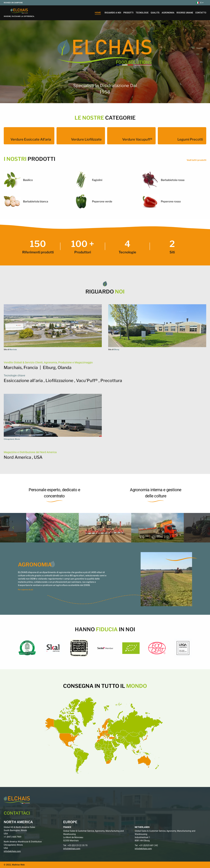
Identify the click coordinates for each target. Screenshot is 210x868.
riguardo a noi (113, 13)
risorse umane (185, 13)
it (200, 3)
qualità (155, 13)
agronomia (168, 13)
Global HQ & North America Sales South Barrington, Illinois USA (19, 830)
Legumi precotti (190, 139)
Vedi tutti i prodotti (196, 160)
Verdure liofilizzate (86, 139)
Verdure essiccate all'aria (31, 139)
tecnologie (142, 13)
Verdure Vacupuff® (137, 139)
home (98, 13)
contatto (201, 13)
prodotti (128, 13)
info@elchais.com (12, 851)
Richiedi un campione (13, 3)
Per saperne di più (26, 590)
